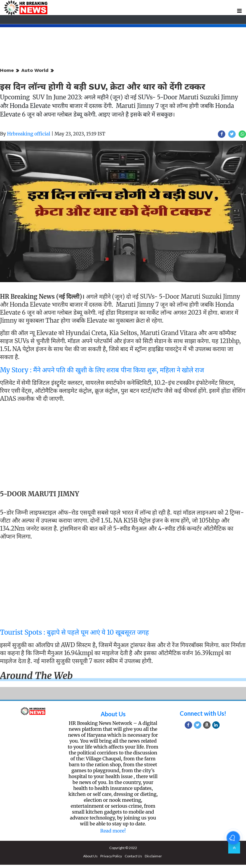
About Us (113, 714)
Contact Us (133, 856)
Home (7, 70)
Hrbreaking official (29, 134)
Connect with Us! (203, 713)
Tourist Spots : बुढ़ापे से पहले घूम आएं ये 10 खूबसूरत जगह (74, 632)
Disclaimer (153, 856)
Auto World (35, 70)
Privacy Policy (111, 856)
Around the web (36, 676)
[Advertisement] (121, 447)
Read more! (113, 831)
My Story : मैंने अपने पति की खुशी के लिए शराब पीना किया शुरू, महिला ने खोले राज (102, 370)
